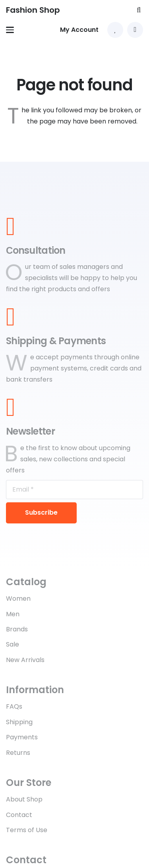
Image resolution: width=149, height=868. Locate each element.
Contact (19, 815)
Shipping (19, 722)
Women (18, 599)
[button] (139, 10)
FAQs (14, 706)
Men (13, 614)
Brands (17, 629)
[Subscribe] (41, 513)
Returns (18, 753)
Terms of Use (27, 830)
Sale (13, 644)
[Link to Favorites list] (115, 30)
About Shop (24, 799)
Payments (22, 737)
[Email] (74, 490)
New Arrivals (25, 660)
